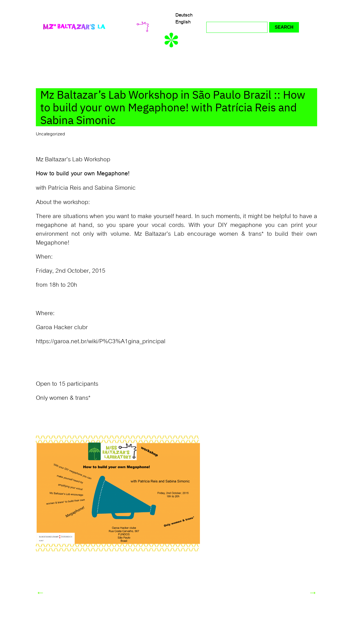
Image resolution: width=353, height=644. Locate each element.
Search (284, 27)
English (183, 22)
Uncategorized (50, 134)
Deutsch (184, 15)
